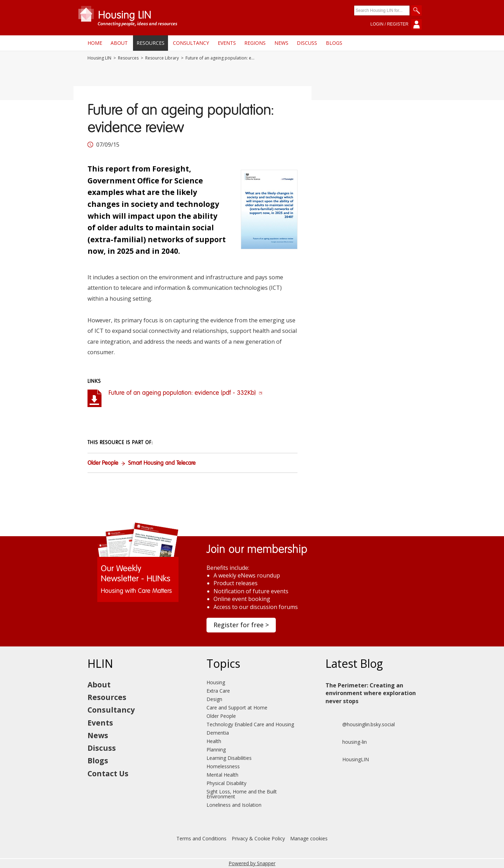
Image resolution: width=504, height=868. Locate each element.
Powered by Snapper (252, 863)
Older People (103, 463)
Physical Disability (226, 783)
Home (95, 43)
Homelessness (223, 766)
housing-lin (346, 742)
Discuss (307, 43)
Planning (216, 750)
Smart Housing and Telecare (162, 463)
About (119, 43)
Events (227, 43)
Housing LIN (99, 58)
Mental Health (222, 775)
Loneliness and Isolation (234, 805)
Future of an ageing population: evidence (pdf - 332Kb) (185, 393)
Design (214, 699)
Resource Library (162, 58)
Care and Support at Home (237, 708)
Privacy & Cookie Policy (258, 838)
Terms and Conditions (201, 838)
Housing (216, 682)
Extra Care (218, 691)
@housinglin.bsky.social (360, 724)
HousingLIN (347, 759)
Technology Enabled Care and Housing (250, 724)
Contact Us (108, 773)
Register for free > (241, 625)
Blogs (334, 43)
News (281, 43)
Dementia (218, 733)
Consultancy (191, 43)
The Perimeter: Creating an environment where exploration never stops (371, 693)
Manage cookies (309, 838)
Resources (150, 43)
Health (214, 741)
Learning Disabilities (229, 758)
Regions (255, 43)
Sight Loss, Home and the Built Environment (242, 794)
